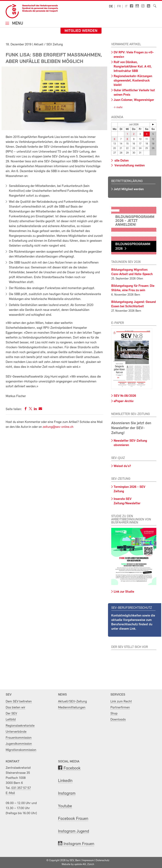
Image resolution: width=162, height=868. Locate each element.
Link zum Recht (121, 702)
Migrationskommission (21, 750)
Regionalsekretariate (20, 726)
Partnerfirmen (120, 708)
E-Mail (10, 793)
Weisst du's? (122, 466)
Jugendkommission (19, 744)
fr (119, 7)
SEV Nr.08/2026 (125, 396)
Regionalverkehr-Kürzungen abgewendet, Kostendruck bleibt (133, 81)
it (126, 7)
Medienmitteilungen (72, 708)
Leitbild (11, 720)
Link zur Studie (124, 592)
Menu (17, 24)
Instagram (67, 794)
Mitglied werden (81, 31)
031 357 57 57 (21, 788)
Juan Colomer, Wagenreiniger (134, 100)
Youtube (65, 806)
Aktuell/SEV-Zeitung (72, 702)
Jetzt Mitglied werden (129, 189)
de (111, 7)
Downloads (118, 720)
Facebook (72, 768)
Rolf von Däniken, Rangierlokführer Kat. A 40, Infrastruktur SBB (133, 67)
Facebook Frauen (73, 819)
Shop (114, 714)
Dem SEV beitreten (19, 702)
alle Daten (121, 161)
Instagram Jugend (74, 831)
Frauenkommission (19, 738)
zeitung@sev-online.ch (58, 427)
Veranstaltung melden (129, 166)
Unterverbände (16, 732)
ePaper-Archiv (124, 401)
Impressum (88, 861)
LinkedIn (65, 781)
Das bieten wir (15, 708)
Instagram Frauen (79, 844)
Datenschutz (102, 861)
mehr (119, 107)
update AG (80, 864)
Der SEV (11, 714)
